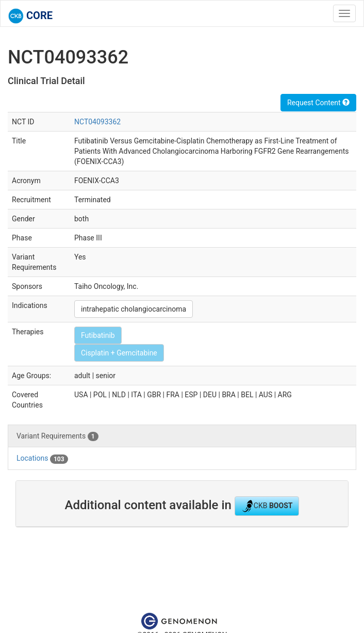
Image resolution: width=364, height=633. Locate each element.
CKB (267, 506)
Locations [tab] (42, 459)
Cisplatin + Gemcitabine (119, 353)
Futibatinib (98, 335)
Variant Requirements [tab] (57, 436)
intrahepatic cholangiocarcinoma (134, 309)
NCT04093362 (97, 122)
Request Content (318, 103)
